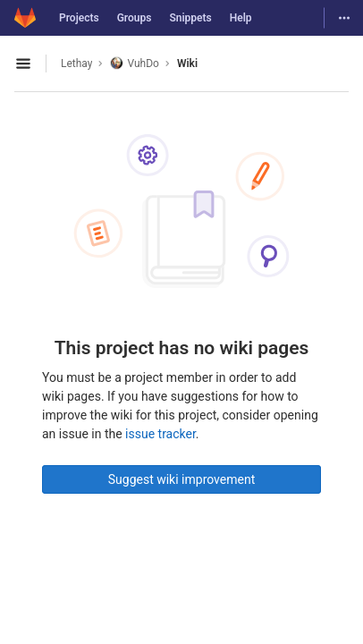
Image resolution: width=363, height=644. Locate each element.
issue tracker (160, 434)
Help (241, 18)
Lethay (76, 64)
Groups (135, 18)
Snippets (190, 18)
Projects (79, 18)
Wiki (187, 64)
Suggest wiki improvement (182, 479)
